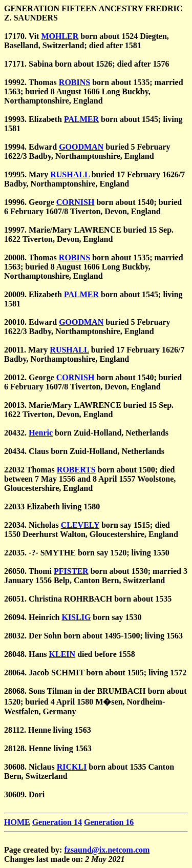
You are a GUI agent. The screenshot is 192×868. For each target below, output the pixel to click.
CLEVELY (80, 525)
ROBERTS (76, 470)
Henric (41, 433)
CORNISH (76, 202)
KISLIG (76, 617)
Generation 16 (109, 822)
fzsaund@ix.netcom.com (107, 850)
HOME (17, 822)
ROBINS (74, 82)
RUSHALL (70, 174)
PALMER (81, 119)
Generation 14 (57, 822)
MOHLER (60, 36)
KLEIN (62, 654)
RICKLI (72, 767)
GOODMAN (81, 147)
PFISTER (71, 571)
